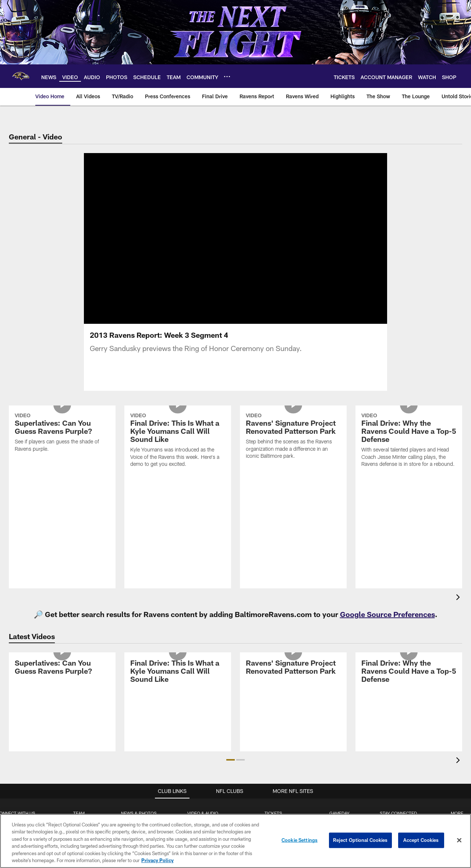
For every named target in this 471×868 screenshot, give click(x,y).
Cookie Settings (300, 840)
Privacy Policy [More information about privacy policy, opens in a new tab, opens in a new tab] (157, 860)
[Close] (459, 840)
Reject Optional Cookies (360, 840)
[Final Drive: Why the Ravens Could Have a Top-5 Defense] (409, 450)
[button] (231, 769)
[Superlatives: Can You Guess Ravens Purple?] (62, 442)
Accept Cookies (421, 840)
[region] (235, 841)
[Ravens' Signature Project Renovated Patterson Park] (293, 446)
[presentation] (459, 607)
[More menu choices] (227, 77)
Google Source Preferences (387, 623)
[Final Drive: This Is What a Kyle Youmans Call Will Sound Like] (178, 450)
